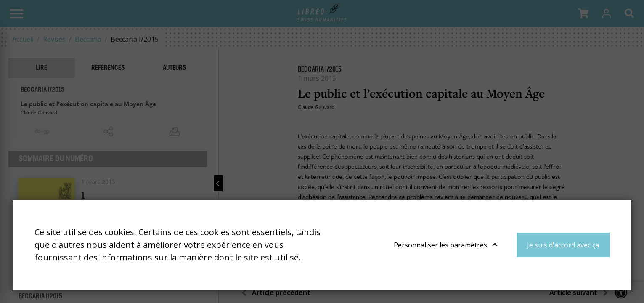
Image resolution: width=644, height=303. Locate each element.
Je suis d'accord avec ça (563, 245)
